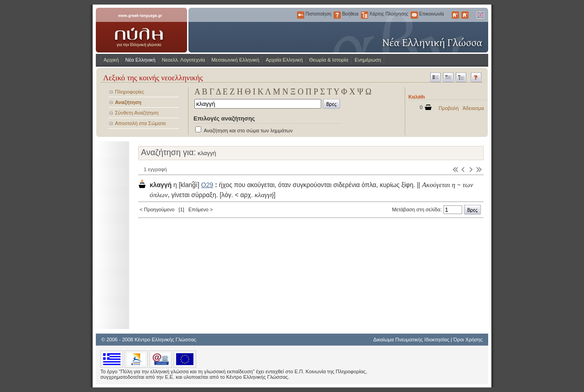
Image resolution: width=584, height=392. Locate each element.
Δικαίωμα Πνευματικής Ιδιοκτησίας (411, 340)
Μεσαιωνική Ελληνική (235, 60)
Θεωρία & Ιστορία (329, 60)
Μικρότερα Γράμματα (465, 15)
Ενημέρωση (368, 60)
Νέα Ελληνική (140, 60)
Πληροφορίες (130, 92)
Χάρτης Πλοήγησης (365, 15)
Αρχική (111, 60)
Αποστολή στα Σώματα (140, 123)
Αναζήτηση (128, 102)
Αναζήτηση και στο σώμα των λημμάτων (248, 131)
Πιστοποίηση (301, 15)
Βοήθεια (337, 15)
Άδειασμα (473, 108)
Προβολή (448, 108)
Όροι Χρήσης (468, 340)
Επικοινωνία (414, 15)
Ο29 (207, 185)
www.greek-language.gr (141, 30)
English (480, 15)
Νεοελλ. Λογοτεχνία (184, 60)
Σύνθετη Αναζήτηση (137, 113)
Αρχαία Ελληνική (284, 60)
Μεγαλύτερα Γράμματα (455, 15)
